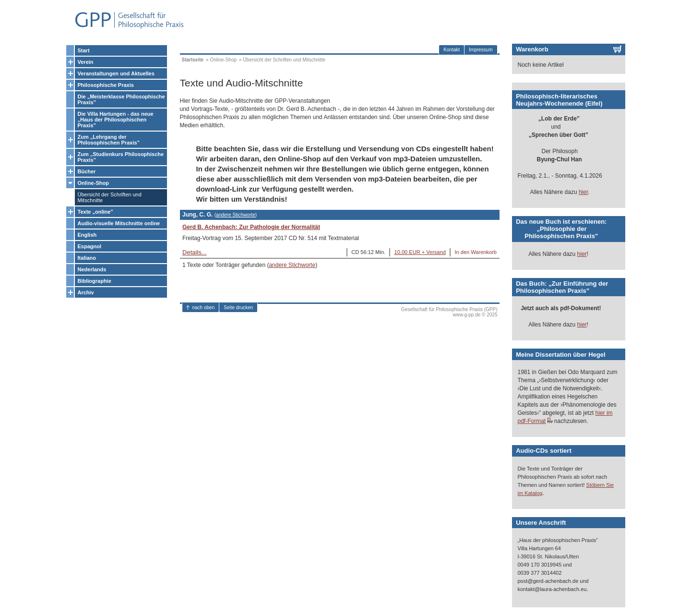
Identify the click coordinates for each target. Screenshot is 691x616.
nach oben (204, 308)
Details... (195, 252)
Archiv (86, 292)
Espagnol (90, 246)
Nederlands (92, 269)
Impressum (481, 50)
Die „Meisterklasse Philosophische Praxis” (121, 99)
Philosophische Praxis (106, 85)
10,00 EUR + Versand (420, 252)
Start (84, 50)
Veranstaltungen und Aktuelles (116, 73)
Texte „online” (95, 212)
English (87, 235)
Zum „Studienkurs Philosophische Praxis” (121, 157)
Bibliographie (95, 281)
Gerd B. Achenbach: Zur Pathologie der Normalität (251, 227)
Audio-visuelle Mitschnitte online (119, 223)
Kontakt (452, 50)
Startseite (193, 60)
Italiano (87, 258)
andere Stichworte (236, 215)
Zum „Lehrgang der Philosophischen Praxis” (109, 140)
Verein (86, 62)
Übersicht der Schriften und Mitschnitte (110, 197)
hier (583, 192)
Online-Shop (93, 183)
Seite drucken (238, 308)
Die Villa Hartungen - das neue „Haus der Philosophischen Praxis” (116, 120)
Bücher (87, 171)
